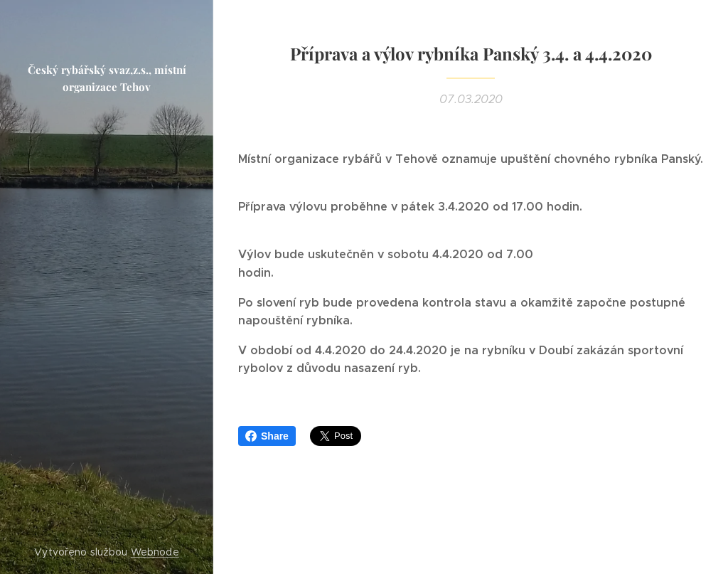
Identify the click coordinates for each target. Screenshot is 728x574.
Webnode (155, 552)
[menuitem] (107, 249)
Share (267, 436)
